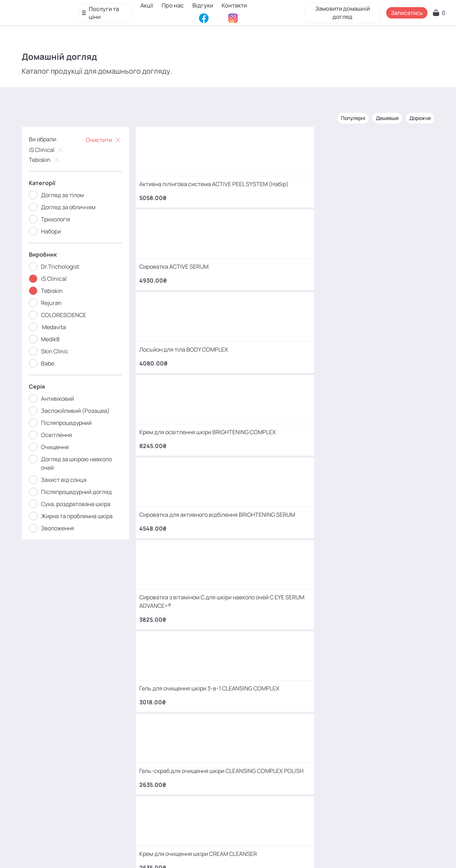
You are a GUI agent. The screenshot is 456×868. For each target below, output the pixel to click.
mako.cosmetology (185, 801)
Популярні (343, 117)
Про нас (176, 5)
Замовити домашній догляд (340, 10)
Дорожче (410, 117)
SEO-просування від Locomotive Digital (343, 852)
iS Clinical (56, 148)
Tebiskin (55, 158)
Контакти (156, 16)
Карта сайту (244, 852)
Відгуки (206, 5)
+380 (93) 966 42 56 (78, 705)
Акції (150, 5)
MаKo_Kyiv (287, 801)
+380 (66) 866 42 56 (78, 760)
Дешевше (378, 117)
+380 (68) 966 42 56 (78, 649)
